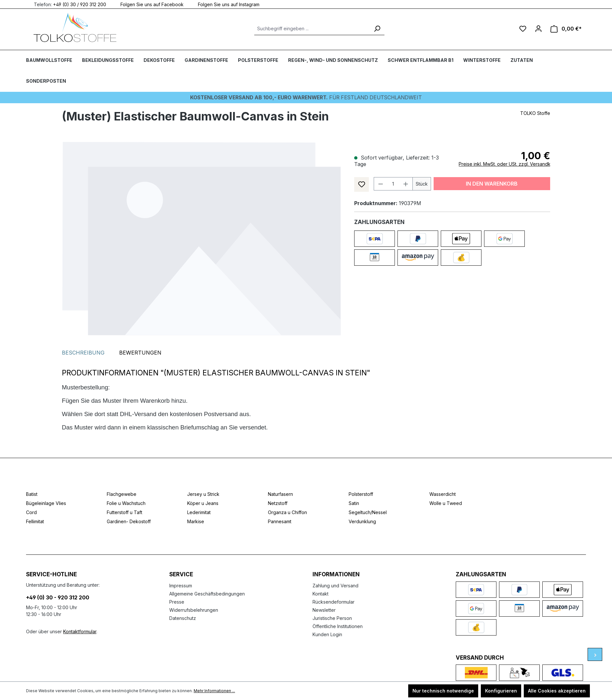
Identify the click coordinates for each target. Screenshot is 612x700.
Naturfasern (280, 494)
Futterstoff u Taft (125, 512)
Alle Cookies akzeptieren (557, 691)
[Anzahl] (393, 183)
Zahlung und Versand (335, 585)
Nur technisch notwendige (443, 691)
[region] (202, 238)
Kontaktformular (80, 631)
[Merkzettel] (523, 29)
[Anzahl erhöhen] (406, 183)
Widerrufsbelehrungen (194, 610)
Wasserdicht (443, 494)
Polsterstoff (361, 494)
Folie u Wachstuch (126, 503)
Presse (177, 602)
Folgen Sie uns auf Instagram (225, 4)
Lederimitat (199, 512)
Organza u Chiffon (287, 512)
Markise (196, 521)
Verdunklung (362, 521)
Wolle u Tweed (446, 503)
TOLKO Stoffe (535, 113)
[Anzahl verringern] (381, 183)
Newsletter (324, 610)
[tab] (83, 353)
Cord (31, 512)
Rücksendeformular (334, 602)
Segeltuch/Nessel (368, 512)
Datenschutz (183, 618)
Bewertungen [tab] (140, 353)
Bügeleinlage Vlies (46, 503)
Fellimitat (35, 521)
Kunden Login (327, 634)
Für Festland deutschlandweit (306, 97)
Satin (354, 503)
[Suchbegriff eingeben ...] (312, 29)
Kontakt (320, 593)
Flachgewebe (122, 494)
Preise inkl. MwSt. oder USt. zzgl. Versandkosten (511, 164)
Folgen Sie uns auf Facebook (148, 4)
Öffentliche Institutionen (338, 626)
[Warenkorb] (566, 29)
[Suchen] (377, 29)
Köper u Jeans (203, 503)
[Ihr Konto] (538, 29)
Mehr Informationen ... (214, 691)
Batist (32, 494)
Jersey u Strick (203, 494)
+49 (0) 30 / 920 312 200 (80, 4)
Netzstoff (278, 503)
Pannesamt (280, 521)
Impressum (181, 585)
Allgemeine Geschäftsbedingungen (207, 593)
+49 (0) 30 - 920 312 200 (58, 597)
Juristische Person (332, 618)
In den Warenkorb (492, 183)
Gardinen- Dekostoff (129, 521)
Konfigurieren (501, 691)
